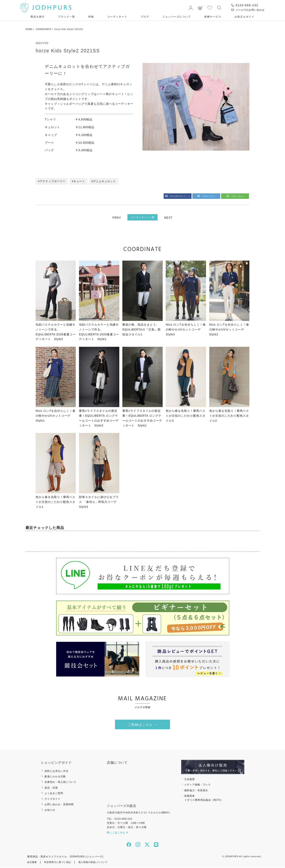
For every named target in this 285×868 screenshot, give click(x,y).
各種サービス (213, 17)
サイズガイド (53, 800)
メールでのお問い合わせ (248, 10)
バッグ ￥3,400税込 (69, 150)
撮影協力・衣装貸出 (196, 791)
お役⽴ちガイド (244, 17)
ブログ (145, 17)
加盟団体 (213, 799)
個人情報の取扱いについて (97, 863)
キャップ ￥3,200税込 (69, 135)
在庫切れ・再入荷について (60, 783)
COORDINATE (44, 29)
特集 (91, 17)
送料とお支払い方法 (56, 772)
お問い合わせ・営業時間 (59, 805)
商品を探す (38, 17)
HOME (29, 29)
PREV (116, 218)
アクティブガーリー (53, 182)
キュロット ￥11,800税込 (70, 127)
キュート (79, 182)
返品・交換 (51, 788)
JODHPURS (231, 857)
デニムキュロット (105, 182)
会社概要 (32, 863)
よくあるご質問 (54, 794)
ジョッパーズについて (177, 17)
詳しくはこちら (118, 833)
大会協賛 (190, 780)
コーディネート (117, 17)
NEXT (169, 218)
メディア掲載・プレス (197, 785)
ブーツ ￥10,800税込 (70, 143)
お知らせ (50, 811)
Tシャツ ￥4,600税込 (69, 119)
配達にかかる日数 (55, 777)
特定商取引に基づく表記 (60, 863)
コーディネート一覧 (143, 217)
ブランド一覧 (67, 17)
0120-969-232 (245, 5)
